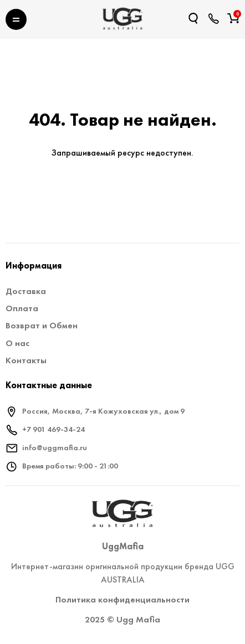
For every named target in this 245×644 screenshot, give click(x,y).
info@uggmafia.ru (55, 447)
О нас (17, 343)
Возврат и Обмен (42, 325)
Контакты (26, 360)
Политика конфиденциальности (122, 599)
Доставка (26, 291)
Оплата (22, 308)
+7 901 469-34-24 (53, 429)
